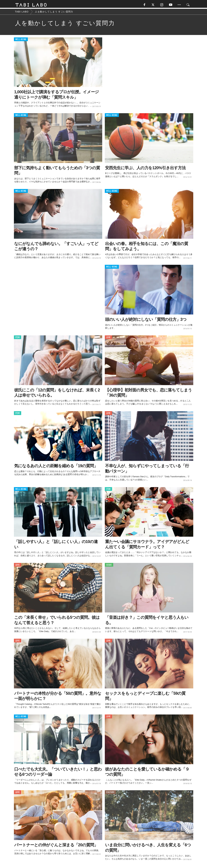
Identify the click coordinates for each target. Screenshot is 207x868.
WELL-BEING (21, 40)
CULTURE (110, 793)
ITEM (18, 338)
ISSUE (109, 566)
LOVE (108, 338)
